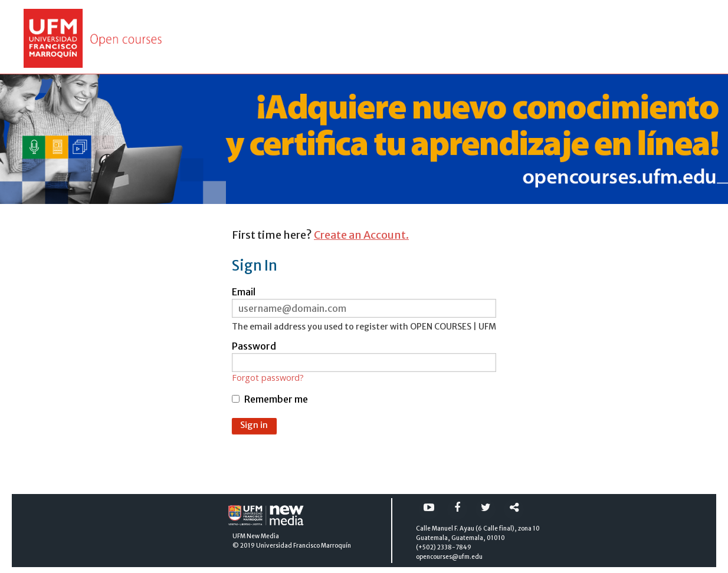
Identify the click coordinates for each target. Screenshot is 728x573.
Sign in (254, 425)
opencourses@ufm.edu (449, 557)
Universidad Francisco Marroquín (304, 546)
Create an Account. (361, 235)
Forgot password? (268, 378)
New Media (263, 536)
